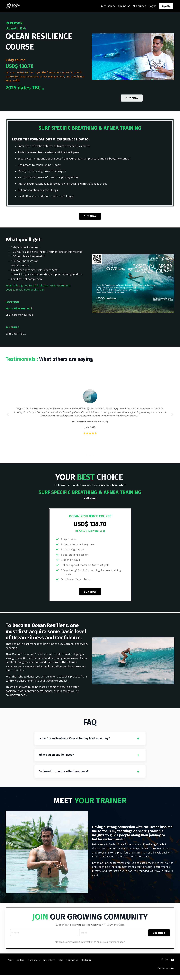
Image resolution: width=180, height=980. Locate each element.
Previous (8, 416)
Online (124, 6)
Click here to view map (19, 316)
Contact (20, 965)
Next (172, 416)
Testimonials (72, 965)
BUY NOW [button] (132, 98)
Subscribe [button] (159, 937)
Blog (61, 965)
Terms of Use (33, 965)
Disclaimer (86, 965)
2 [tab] (90, 458)
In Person (108, 6)
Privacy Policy (49, 965)
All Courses (139, 6)
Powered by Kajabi (166, 973)
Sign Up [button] (166, 6)
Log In (153, 6)
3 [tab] (94, 458)
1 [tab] (86, 458)
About (10, 965)
